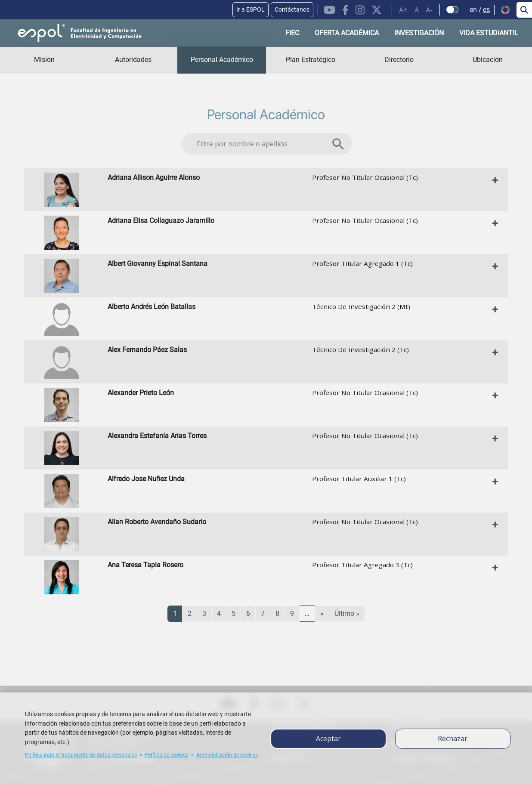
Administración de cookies (227, 755)
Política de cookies (166, 755)
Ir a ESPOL (251, 9)
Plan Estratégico (311, 60)
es (486, 10)
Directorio (399, 60)
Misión (44, 60)
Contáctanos (292, 9)
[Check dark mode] (453, 10)
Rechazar (453, 739)
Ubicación (488, 60)
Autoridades (133, 60)
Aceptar (328, 739)
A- (429, 10)
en (473, 10)
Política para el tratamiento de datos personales (81, 755)
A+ (403, 10)
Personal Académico (222, 60)
